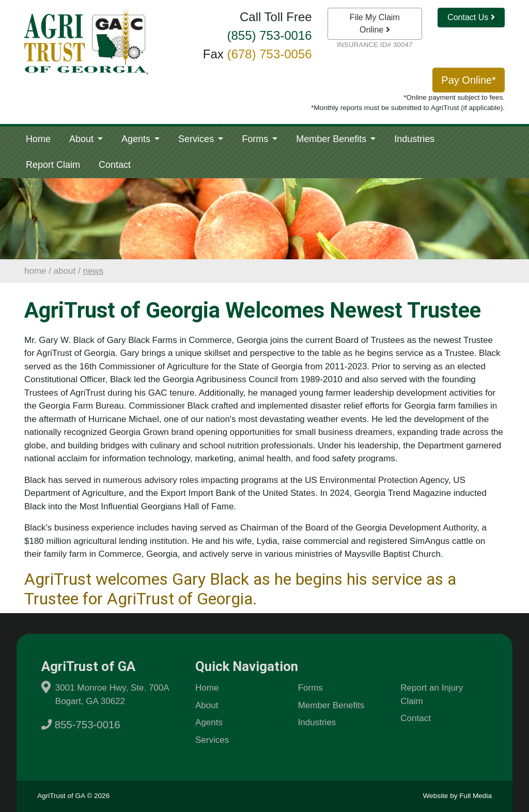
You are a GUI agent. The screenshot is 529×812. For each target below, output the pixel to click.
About (83, 139)
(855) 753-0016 (270, 35)
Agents (137, 139)
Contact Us (471, 17)
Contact (115, 165)
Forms (256, 139)
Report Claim (53, 165)
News (93, 271)
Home (38, 139)
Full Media (476, 796)
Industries (414, 139)
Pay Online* (469, 80)
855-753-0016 (81, 725)
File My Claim (375, 24)
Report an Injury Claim (432, 694)
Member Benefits (332, 139)
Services (197, 139)
